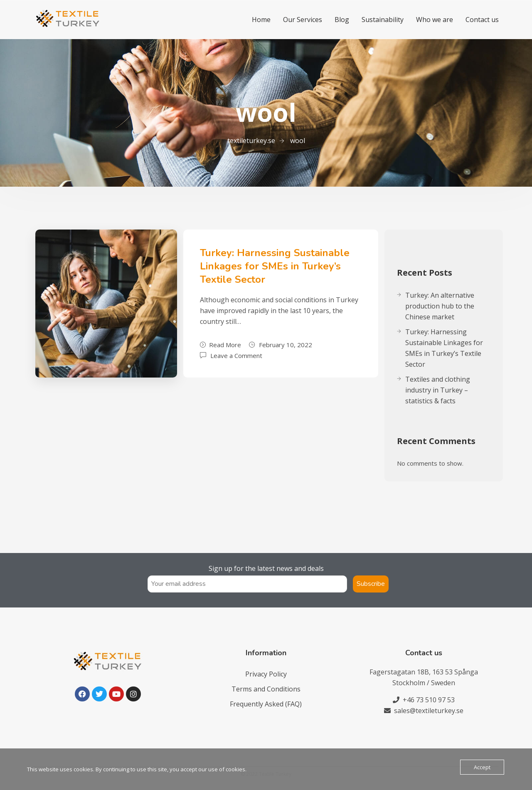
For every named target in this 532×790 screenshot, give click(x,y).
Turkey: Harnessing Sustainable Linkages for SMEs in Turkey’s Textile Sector (275, 266)
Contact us (482, 20)
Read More (220, 345)
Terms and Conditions (266, 689)
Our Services (303, 20)
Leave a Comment (236, 355)
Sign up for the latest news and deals (266, 568)
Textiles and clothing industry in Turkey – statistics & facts (438, 390)
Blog (342, 20)
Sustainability (383, 20)
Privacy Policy (266, 674)
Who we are (435, 20)
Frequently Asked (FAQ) (266, 704)
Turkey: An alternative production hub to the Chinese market (440, 306)
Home (261, 20)
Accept (482, 767)
